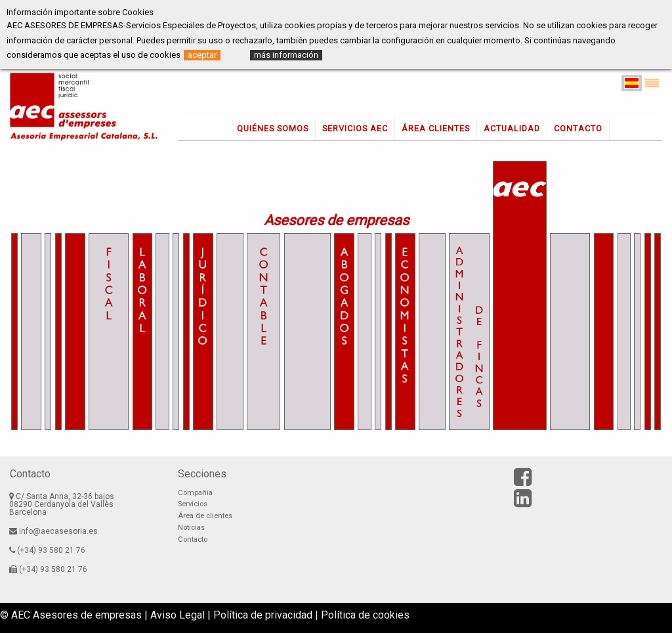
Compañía (195, 493)
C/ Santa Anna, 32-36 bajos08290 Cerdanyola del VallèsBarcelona (62, 504)
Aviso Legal (178, 615)
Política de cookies (365, 615)
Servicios (193, 504)
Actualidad (512, 128)
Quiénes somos (273, 128)
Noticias (191, 528)
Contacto (578, 128)
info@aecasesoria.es (53, 531)
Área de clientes (205, 516)
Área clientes (436, 128)
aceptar (202, 55)
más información (286, 55)
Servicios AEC (355, 128)
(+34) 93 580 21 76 (47, 550)
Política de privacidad (263, 615)
